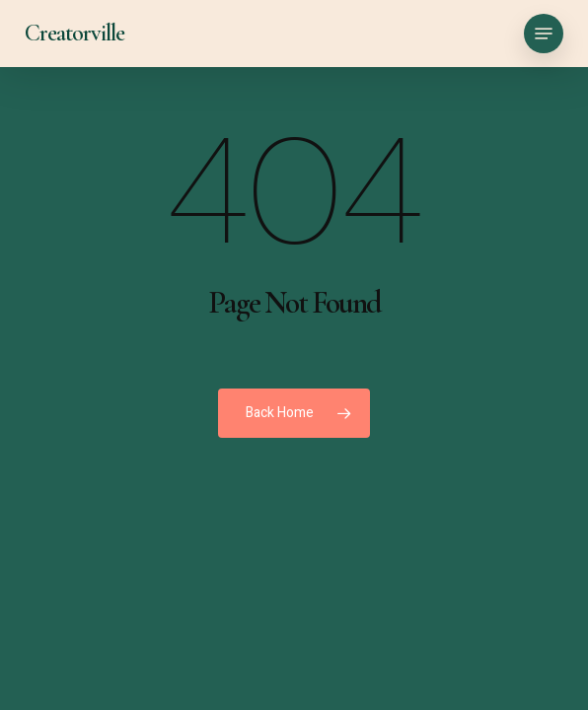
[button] (544, 34)
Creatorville (74, 34)
